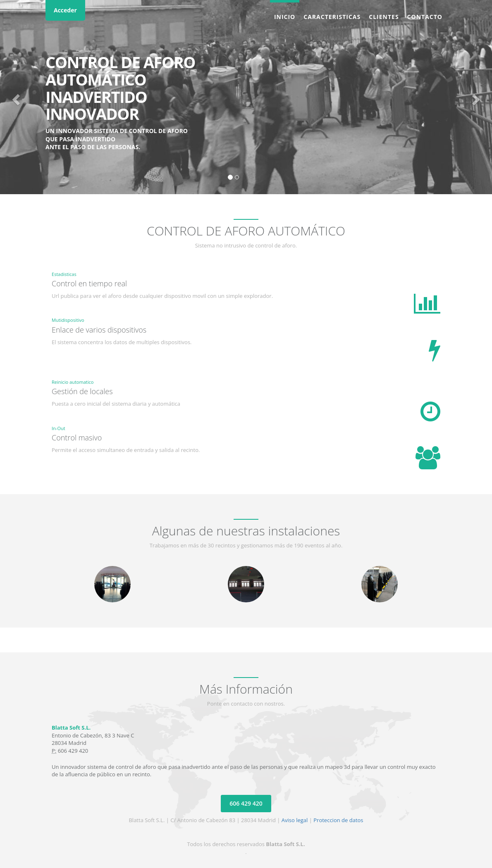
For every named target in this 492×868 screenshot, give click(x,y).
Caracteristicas (332, 17)
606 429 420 (246, 803)
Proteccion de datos (338, 820)
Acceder (65, 10)
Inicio (285, 17)
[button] (15, 97)
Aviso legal (295, 820)
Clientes (384, 17)
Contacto (425, 17)
